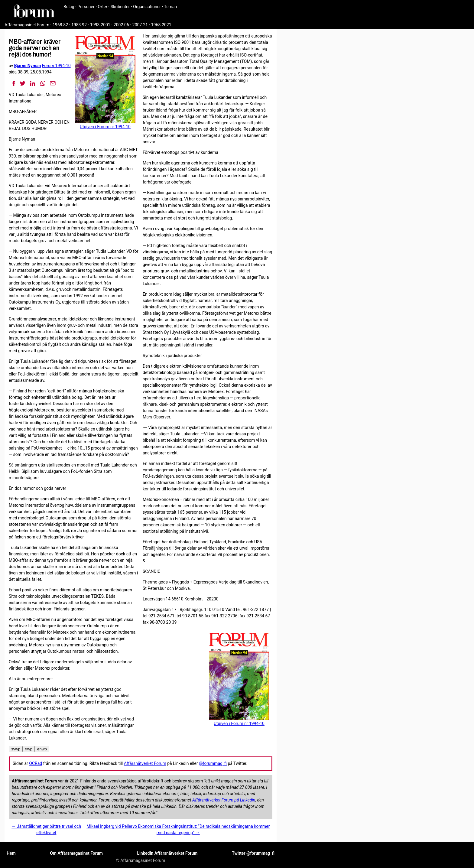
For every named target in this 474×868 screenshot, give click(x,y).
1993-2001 (100, 25)
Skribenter (120, 7)
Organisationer (147, 7)
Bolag (69, 7)
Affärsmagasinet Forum (27, 25)
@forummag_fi (213, 763)
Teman (170, 7)
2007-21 (140, 25)
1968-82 (60, 25)
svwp (16, 749)
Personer (86, 7)
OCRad (36, 763)
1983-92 (79, 25)
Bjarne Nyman (28, 66)
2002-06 (121, 25)
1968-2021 (161, 25)
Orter (103, 7)
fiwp (29, 749)
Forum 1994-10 (56, 66)
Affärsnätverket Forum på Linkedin (224, 800)
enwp (42, 749)
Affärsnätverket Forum (145, 763)
